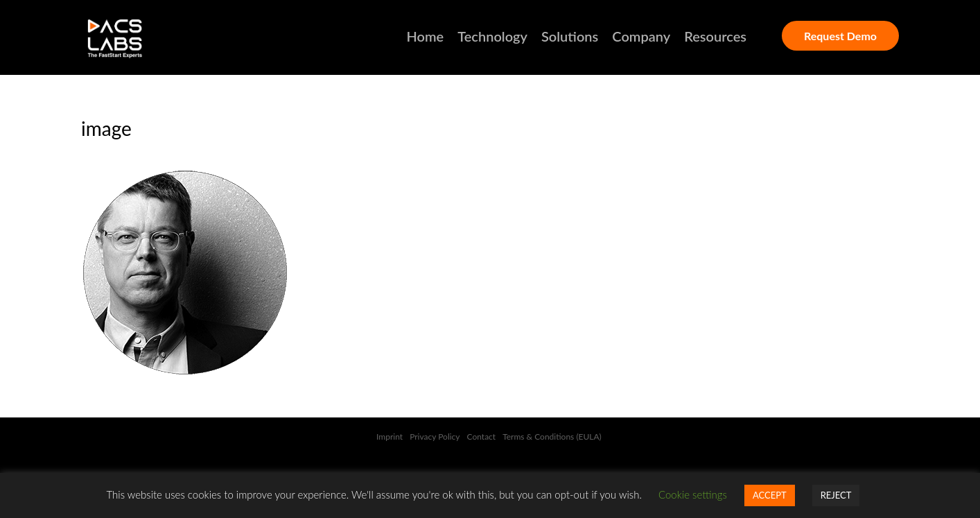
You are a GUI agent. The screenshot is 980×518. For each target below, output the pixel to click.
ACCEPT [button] (770, 495)
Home (426, 36)
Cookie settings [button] (693, 494)
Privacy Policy (435, 437)
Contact (482, 437)
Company (641, 36)
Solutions (570, 36)
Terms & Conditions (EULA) (553, 437)
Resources (715, 36)
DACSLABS (140, 39)
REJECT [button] (836, 495)
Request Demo (840, 36)
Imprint (390, 437)
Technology (492, 36)
